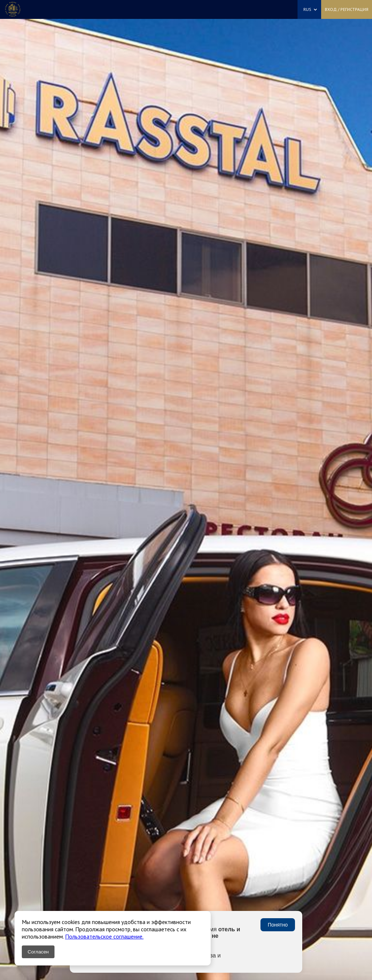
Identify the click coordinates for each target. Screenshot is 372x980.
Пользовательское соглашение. (104, 936)
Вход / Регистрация (347, 9)
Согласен (38, 952)
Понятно (278, 925)
